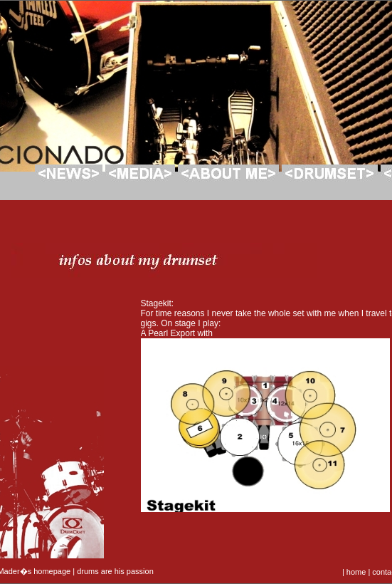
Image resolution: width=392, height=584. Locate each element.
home (356, 572)
